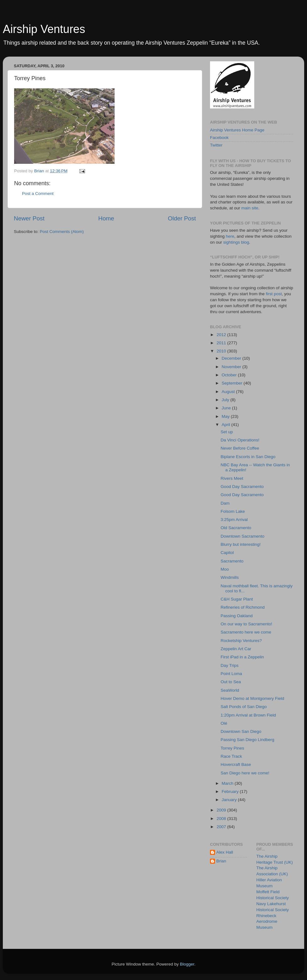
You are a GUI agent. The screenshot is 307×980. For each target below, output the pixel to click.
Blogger (187, 964)
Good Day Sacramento (242, 487)
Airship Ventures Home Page (237, 130)
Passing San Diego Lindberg (248, 740)
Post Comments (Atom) (62, 232)
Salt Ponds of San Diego (244, 707)
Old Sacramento (236, 528)
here (230, 236)
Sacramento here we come (246, 632)
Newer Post (29, 218)
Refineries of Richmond (243, 607)
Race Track (231, 756)
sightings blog (236, 242)
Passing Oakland (237, 616)
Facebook (219, 138)
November (232, 367)
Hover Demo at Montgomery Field (253, 698)
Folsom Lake (233, 511)
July (226, 400)
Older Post (182, 218)
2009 (222, 810)
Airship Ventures (44, 29)
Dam (225, 503)
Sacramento (232, 561)
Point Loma (231, 674)
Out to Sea (231, 682)
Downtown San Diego (241, 731)
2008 (222, 819)
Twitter (216, 145)
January (230, 800)
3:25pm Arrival (234, 520)
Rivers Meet (232, 478)
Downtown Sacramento (243, 536)
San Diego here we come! (245, 773)
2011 (222, 343)
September (233, 383)
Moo (225, 569)
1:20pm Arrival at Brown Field (248, 715)
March (228, 783)
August (229, 392)
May (226, 416)
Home (106, 218)
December (232, 358)
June (227, 408)
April (226, 425)
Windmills (230, 577)
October (230, 375)
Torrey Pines (232, 748)
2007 (222, 827)
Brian (221, 861)
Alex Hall (225, 852)
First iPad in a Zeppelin (242, 657)
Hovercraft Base (236, 764)
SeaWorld (230, 690)
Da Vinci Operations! (240, 440)
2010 (222, 351)
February (231, 792)
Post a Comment (38, 194)
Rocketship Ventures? (241, 641)
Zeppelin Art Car (236, 649)
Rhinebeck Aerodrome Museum (267, 922)
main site (250, 208)
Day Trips (230, 665)
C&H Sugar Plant (237, 599)
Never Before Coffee (240, 448)
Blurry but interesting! (241, 544)
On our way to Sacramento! (246, 624)
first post (274, 294)
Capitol (227, 553)
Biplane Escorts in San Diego (248, 457)
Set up (227, 432)
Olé (224, 723)
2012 (222, 335)
